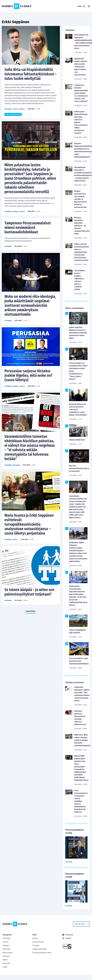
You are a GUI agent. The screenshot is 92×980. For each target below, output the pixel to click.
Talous (15, 109)
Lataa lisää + (31, 611)
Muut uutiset (8, 953)
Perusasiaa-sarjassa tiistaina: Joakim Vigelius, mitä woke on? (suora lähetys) (28, 375)
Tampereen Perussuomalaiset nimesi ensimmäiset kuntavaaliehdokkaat (28, 227)
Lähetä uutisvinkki (39, 949)
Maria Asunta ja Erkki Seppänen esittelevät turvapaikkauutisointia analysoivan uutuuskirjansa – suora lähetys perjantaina (29, 524)
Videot (22, 211)
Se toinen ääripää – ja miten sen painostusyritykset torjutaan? (29, 592)
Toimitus (36, 945)
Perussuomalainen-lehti (42, 953)
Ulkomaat (16, 465)
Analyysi (22, 109)
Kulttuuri (6, 956)
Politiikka (8, 109)
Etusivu (35, 938)
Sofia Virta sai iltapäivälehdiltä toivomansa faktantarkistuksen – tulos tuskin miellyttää (31, 74)
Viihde (5, 967)
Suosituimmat (38, 942)
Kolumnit (6, 963)
